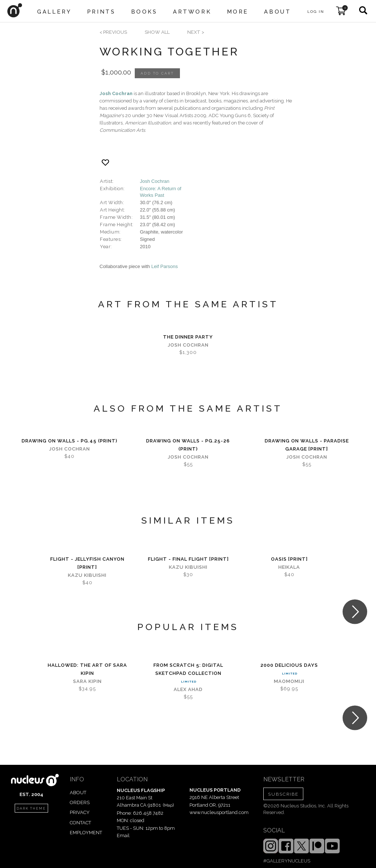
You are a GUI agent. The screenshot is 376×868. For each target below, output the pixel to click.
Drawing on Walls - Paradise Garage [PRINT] (307, 445)
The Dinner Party (188, 337)
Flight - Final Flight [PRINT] (188, 559)
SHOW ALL (157, 32)
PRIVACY (80, 812)
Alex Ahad (188, 689)
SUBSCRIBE (283, 794)
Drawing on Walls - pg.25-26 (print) (188, 445)
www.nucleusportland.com (219, 812)
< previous (113, 32)
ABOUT (78, 793)
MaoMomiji (289, 681)
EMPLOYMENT (86, 833)
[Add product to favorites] (105, 162)
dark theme (31, 809)
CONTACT (80, 823)
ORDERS (80, 802)
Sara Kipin (87, 681)
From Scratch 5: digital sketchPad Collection (188, 669)
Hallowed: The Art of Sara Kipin (87, 669)
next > (196, 32)
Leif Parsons (164, 266)
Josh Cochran (116, 93)
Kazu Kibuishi (87, 575)
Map (168, 805)
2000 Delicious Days (289, 665)
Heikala (289, 567)
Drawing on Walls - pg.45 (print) (70, 441)
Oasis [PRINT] (289, 559)
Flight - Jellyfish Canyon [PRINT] (87, 563)
